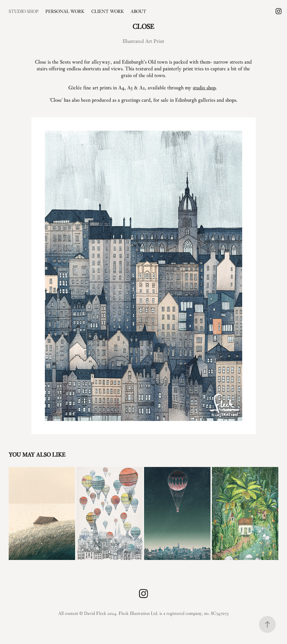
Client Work (108, 11)
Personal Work (65, 11)
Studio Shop (24, 11)
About (138, 11)
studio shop (204, 88)
